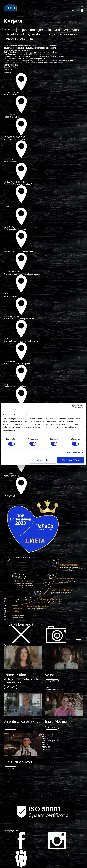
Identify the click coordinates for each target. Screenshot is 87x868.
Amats (6, 70)
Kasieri (6, 207)
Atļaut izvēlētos (43, 460)
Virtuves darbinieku (12, 476)
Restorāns (8, 67)
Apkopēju (7, 72)
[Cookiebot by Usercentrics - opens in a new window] (74, 406)
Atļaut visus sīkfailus (71, 460)
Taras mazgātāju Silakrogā (15, 229)
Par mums (49, 688)
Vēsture (45, 736)
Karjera (45, 738)
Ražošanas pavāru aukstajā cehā (18, 364)
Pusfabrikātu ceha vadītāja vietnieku (19, 319)
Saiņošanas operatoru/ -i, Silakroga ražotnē (22, 274)
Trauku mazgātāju (11, 117)
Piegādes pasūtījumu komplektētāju (18, 251)
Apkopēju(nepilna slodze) (14, 139)
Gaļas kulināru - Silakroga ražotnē (18, 184)
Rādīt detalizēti (73, 452)
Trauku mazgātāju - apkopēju (16, 386)
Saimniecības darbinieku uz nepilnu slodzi (21, 341)
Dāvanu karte (48, 734)
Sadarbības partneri (50, 741)
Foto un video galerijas (54, 690)
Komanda (46, 743)
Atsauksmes (47, 747)
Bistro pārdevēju (10, 94)
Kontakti (46, 749)
